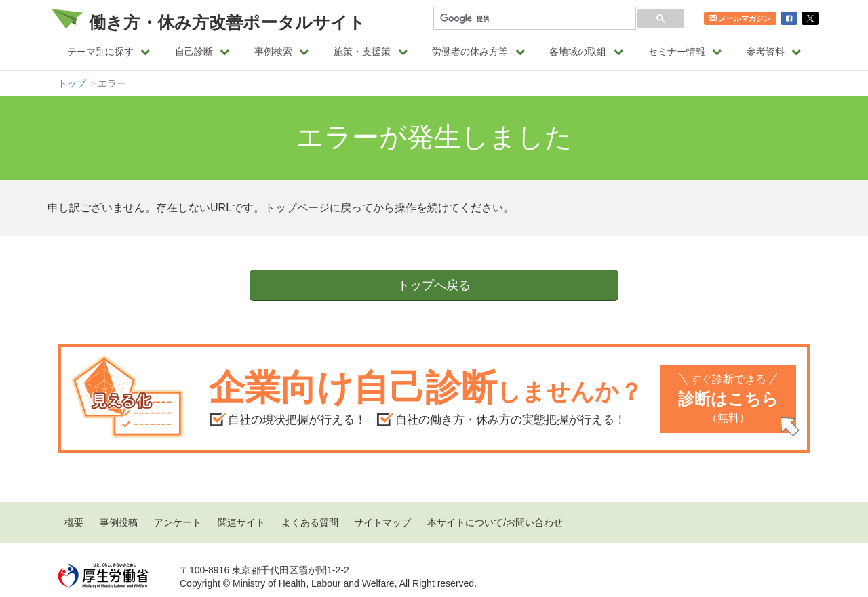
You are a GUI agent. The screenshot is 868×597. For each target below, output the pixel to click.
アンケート (178, 522)
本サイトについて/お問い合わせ (495, 522)
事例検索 (282, 52)
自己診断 (202, 52)
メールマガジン (740, 18)
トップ (72, 83)
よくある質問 (310, 522)
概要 (74, 522)
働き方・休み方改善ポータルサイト (227, 22)
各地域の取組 (586, 52)
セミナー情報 (685, 52)
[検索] (533, 19)
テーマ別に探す (109, 52)
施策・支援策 (371, 52)
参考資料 (774, 52)
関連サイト (241, 522)
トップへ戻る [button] (434, 285)
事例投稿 (119, 522)
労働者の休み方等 (478, 52)
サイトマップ (382, 522)
